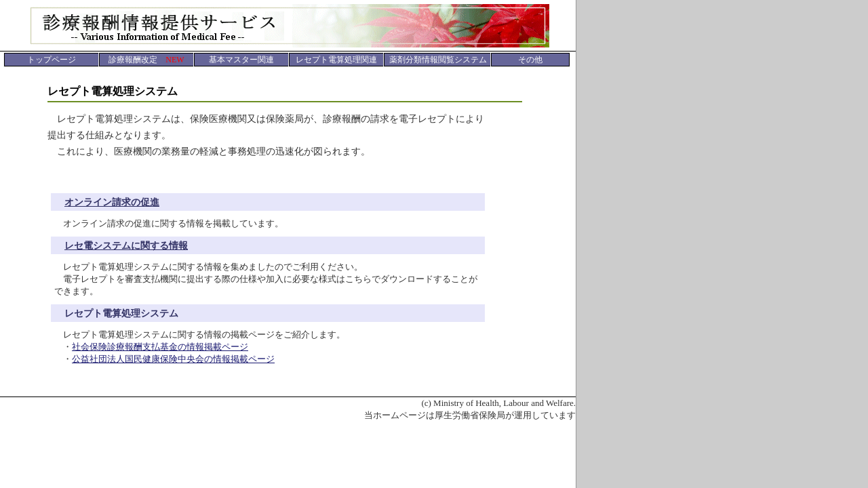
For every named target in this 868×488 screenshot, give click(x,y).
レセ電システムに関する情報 (126, 246)
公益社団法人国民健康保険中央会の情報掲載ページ (173, 359)
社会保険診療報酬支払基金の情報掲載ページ (160, 347)
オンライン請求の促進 (112, 202)
